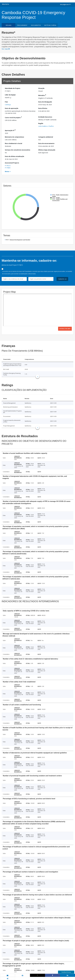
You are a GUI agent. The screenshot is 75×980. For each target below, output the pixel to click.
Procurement (22, 25)
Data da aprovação (12, 108)
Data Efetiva (43, 108)
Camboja (8, 105)
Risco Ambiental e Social (13, 143)
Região (41, 123)
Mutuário (42, 95)
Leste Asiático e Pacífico (46, 126)
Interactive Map (65, 329)
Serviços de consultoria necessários (18, 150)
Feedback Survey (66, 972)
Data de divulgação (45, 102)
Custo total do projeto (13, 117)
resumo (9, 25)
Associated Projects (12, 163)
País (6, 102)
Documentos (36, 25)
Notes (7, 171)
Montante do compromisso (14, 137)
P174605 (8, 168)
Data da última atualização (15, 156)
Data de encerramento (46, 143)
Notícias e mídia (50, 25)
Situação (41, 88)
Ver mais (6, 49)
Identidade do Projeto (13, 88)
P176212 (8, 166)
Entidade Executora (45, 117)
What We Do (6, 4)
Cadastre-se (62, 279)
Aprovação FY (10, 130)
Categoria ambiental (46, 137)
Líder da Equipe (10, 95)
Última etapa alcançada (47, 150)
